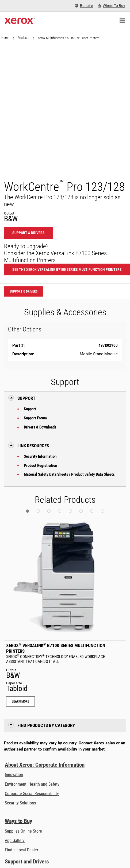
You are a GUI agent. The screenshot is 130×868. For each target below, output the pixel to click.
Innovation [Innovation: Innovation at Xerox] (14, 775)
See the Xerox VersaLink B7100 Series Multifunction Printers (67, 269)
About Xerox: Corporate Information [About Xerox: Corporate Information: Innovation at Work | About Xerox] (45, 765)
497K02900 (108, 345)
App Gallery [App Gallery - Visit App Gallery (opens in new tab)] (15, 841)
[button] (28, 511)
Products (23, 38)
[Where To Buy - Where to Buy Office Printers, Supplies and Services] (111, 6)
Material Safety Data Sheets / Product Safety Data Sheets (69, 474)
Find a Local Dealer (22, 850)
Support (30, 409)
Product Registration (40, 466)
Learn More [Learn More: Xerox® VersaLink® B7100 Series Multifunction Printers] (20, 701)
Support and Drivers (27, 862)
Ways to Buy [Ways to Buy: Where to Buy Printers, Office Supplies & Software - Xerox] (18, 821)
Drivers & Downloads (40, 427)
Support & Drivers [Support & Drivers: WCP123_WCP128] (28, 233)
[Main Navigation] (122, 21)
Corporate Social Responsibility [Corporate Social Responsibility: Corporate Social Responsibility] (32, 794)
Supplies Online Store (23, 831)
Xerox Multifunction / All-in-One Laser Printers (68, 38)
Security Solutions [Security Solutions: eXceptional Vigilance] (20, 803)
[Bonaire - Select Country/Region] (84, 6)
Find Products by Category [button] (46, 725)
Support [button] (26, 398)
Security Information (40, 456)
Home (5, 38)
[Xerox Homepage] (20, 21)
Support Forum (35, 418)
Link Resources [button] (33, 446)
